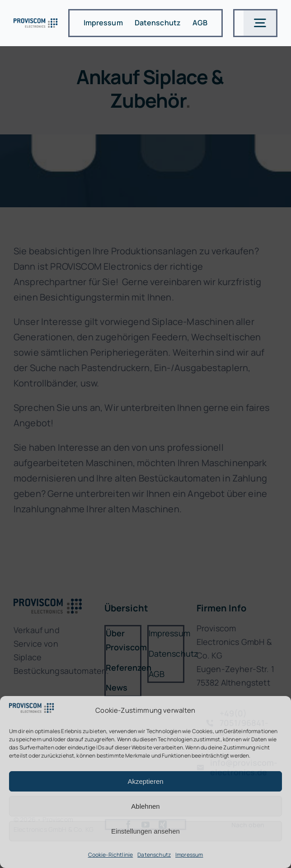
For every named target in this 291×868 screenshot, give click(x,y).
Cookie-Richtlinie (111, 855)
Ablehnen (145, 806)
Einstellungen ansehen (145, 831)
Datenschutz (154, 855)
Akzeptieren (145, 781)
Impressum (189, 855)
